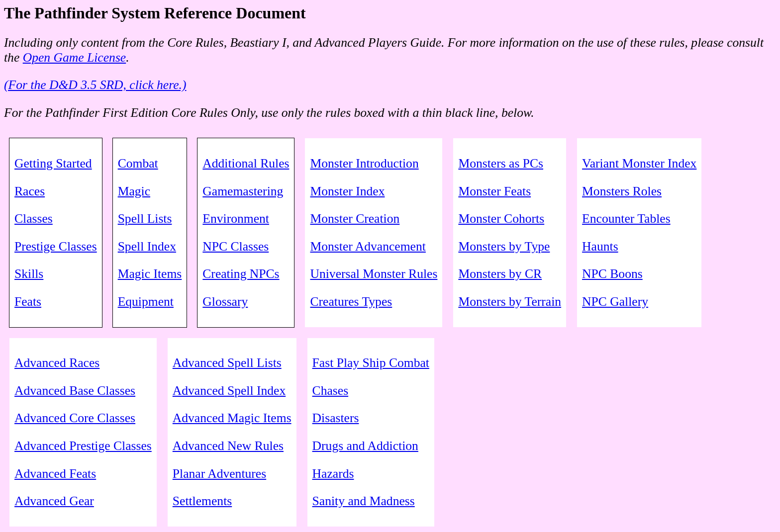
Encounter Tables (626, 219)
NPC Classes (236, 246)
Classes (34, 219)
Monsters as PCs (501, 163)
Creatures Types (351, 302)
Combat (138, 163)
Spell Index (147, 246)
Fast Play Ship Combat (371, 363)
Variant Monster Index (639, 163)
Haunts (600, 246)
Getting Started (53, 163)
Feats (28, 302)
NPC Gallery (615, 302)
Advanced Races (57, 363)
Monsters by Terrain (510, 302)
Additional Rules (246, 163)
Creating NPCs (241, 274)
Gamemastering (243, 191)
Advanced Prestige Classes (83, 446)
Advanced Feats (55, 474)
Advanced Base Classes (75, 391)
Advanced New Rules (228, 446)
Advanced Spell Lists (227, 363)
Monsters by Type (504, 246)
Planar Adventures (219, 474)
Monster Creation (355, 219)
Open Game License (75, 57)
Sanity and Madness (364, 501)
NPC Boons (612, 274)
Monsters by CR (500, 274)
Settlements (202, 501)
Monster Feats (494, 191)
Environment (236, 219)
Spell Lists (145, 219)
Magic (134, 191)
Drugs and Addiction (365, 446)
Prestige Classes (56, 246)
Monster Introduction (364, 163)
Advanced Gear (54, 501)
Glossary (225, 302)
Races (30, 191)
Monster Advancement (368, 246)
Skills (29, 274)
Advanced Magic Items (232, 418)
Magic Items (150, 274)
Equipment (146, 302)
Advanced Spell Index (229, 391)
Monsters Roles (622, 191)
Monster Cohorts (501, 219)
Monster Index (347, 191)
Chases (331, 391)
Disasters (336, 418)
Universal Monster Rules (374, 274)
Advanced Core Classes (75, 418)
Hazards (333, 474)
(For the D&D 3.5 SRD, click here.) (95, 85)
